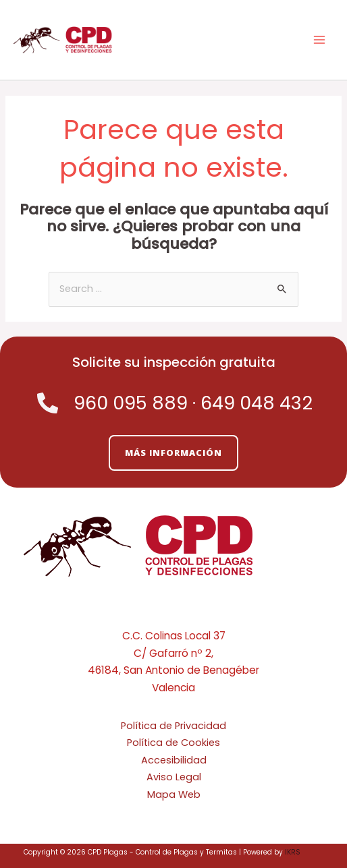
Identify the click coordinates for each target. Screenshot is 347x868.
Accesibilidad (174, 760)
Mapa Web (174, 794)
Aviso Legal (174, 777)
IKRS (293, 852)
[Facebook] (173, 612)
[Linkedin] (194, 612)
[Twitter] (153, 612)
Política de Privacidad (173, 726)
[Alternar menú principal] (319, 40)
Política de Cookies (173, 743)
